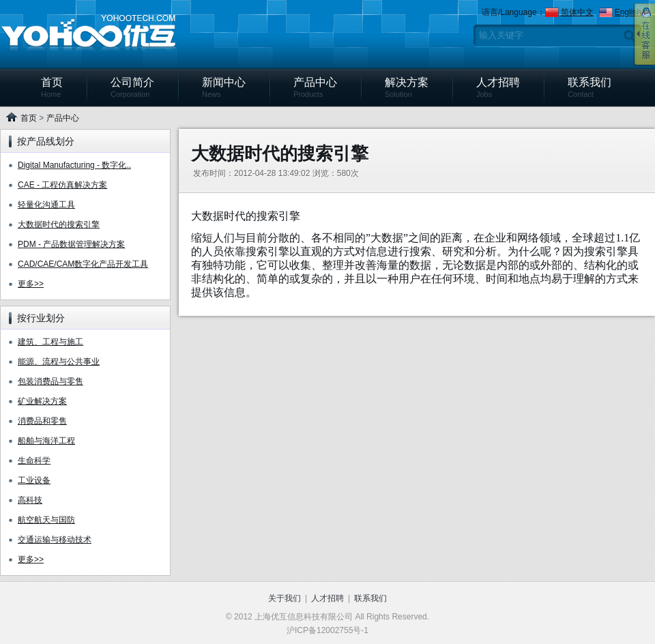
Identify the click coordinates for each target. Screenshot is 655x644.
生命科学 (34, 460)
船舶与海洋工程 (46, 441)
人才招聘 (498, 87)
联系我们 (589, 87)
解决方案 (407, 87)
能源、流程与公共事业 (59, 362)
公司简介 (132, 87)
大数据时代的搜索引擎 (59, 224)
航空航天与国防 (46, 520)
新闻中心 (224, 87)
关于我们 (285, 598)
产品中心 (315, 87)
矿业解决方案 (42, 401)
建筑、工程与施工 (50, 342)
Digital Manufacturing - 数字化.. (74, 165)
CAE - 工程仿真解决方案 (62, 185)
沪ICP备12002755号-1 (327, 630)
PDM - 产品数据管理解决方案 (71, 244)
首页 (52, 87)
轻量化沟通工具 (46, 205)
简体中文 (577, 12)
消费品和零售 (42, 421)
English (628, 12)
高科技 (30, 500)
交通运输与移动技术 (55, 540)
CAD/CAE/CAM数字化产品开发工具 (83, 264)
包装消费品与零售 (50, 381)
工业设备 (34, 480)
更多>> (31, 284)
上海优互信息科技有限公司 (88, 33)
